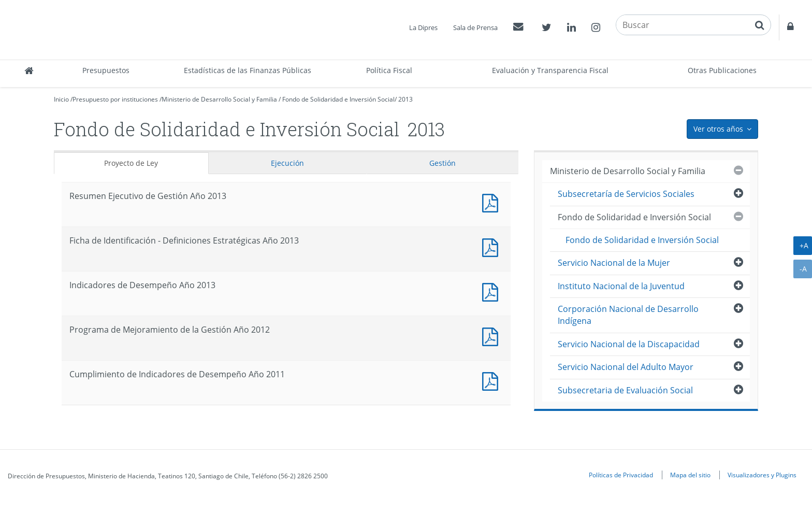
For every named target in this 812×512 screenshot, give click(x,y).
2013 (405, 99)
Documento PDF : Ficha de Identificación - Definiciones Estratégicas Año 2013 (492, 246)
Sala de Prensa (475, 27)
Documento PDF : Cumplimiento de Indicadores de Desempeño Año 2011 (492, 380)
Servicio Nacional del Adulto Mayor (626, 367)
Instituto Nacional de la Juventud (621, 286)
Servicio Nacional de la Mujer (614, 263)
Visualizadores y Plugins (762, 475)
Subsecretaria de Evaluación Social (625, 390)
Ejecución (287, 163)
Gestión (443, 163)
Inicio (61, 99)
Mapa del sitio (690, 475)
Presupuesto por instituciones (115, 99)
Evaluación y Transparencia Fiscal (550, 70)
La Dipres (423, 27)
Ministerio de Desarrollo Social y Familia (219, 99)
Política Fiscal (389, 70)
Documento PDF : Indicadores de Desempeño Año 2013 (492, 291)
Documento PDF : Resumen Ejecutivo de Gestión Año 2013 (492, 202)
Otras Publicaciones (722, 70)
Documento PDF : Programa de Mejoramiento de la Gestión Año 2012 (492, 336)
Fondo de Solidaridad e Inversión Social (338, 99)
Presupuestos (106, 70)
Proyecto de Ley (131, 163)
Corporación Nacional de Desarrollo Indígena (628, 315)
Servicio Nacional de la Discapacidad (629, 344)
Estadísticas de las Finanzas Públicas (248, 70)
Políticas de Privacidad (621, 475)
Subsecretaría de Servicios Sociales (626, 194)
